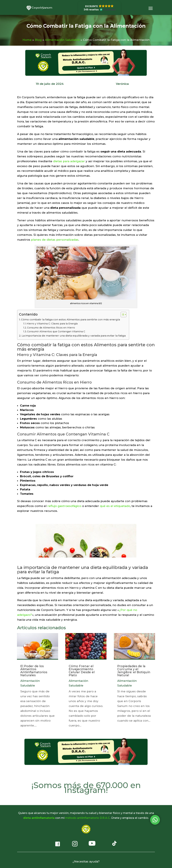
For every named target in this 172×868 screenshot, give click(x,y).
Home (27, 40)
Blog (38, 40)
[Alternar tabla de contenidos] (122, 315)
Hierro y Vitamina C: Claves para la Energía (52, 324)
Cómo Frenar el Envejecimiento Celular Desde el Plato (82, 671)
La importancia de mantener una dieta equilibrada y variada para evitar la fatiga (74, 336)
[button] (99, 8)
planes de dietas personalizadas (55, 240)
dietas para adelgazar (69, 161)
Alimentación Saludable (62, 40)
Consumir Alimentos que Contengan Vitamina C (56, 331)
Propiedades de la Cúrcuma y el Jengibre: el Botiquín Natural (134, 671)
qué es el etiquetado (115, 506)
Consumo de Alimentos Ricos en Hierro (51, 328)
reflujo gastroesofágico (64, 506)
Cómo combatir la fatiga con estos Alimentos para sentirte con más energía (70, 319)
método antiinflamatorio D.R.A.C (88, 818)
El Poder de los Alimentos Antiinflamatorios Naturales (34, 671)
